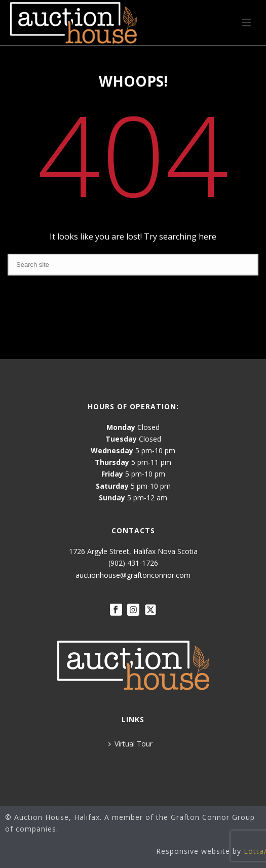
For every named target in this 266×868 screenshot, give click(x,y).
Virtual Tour (130, 744)
